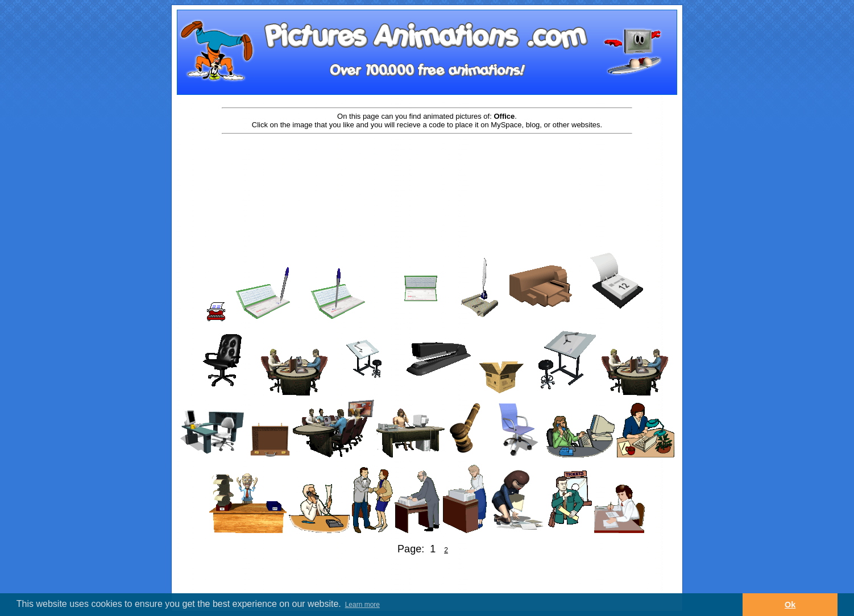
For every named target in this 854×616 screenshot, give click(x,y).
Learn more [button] (362, 605)
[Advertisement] (427, 172)
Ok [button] (790, 605)
